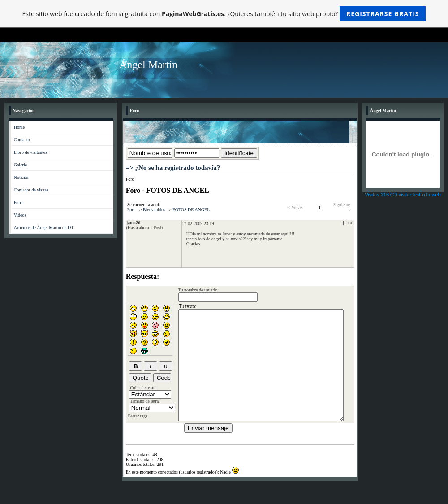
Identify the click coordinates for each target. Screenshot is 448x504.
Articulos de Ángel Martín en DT (44, 228)
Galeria (20, 165)
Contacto (22, 140)
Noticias (21, 177)
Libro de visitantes (30, 152)
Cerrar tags (138, 416)
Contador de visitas (31, 190)
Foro (18, 202)
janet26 (134, 223)
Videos (20, 215)
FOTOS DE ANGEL (191, 210)
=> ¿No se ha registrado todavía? (173, 168)
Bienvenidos (154, 210)
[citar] (348, 223)
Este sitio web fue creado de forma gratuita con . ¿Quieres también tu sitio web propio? (224, 14)
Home (19, 127)
